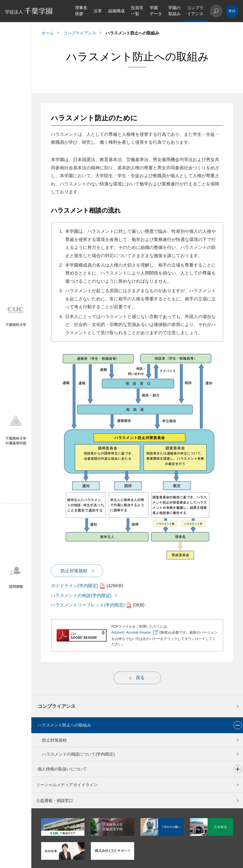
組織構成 (116, 11)
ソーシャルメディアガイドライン (67, 785)
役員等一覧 (137, 11)
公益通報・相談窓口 (55, 801)
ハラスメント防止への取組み (64, 725)
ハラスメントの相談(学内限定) (81, 595)
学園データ (156, 11)
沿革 (98, 11)
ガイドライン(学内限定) (75, 586)
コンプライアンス (195, 11)
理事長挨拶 (81, 11)
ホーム (48, 33)
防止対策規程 (54, 740)
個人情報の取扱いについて (62, 769)
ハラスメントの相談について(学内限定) (78, 754)
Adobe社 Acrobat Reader (131, 632)
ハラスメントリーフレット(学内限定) (88, 605)
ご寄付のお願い (232, 11)
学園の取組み (174, 11)
